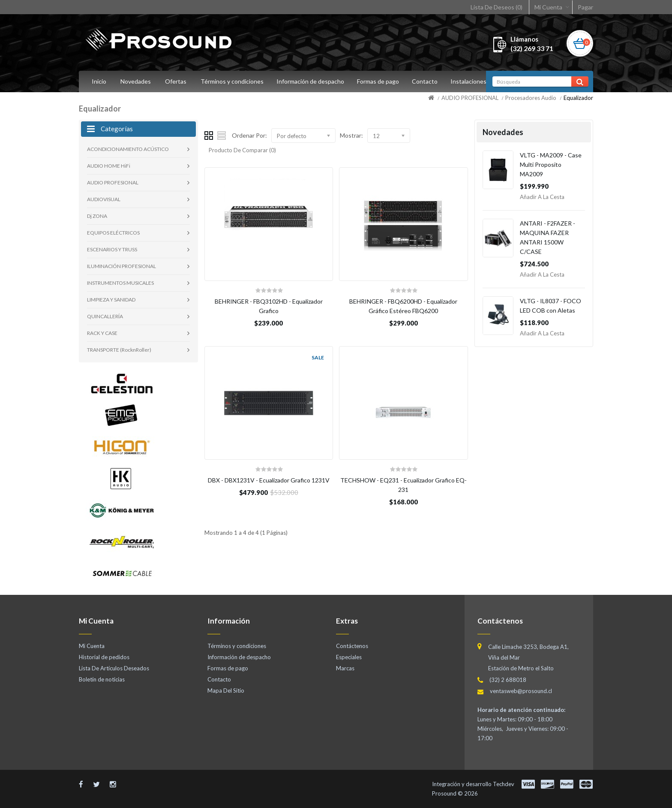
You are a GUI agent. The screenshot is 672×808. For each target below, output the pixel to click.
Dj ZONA (97, 216)
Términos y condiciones (232, 81)
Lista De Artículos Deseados (114, 668)
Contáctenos (352, 646)
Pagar (585, 7)
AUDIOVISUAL (104, 199)
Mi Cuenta (548, 7)
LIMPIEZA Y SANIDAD (111, 300)
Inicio (99, 81)
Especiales (349, 657)
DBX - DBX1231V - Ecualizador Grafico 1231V (269, 480)
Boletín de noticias (102, 679)
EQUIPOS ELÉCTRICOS (113, 233)
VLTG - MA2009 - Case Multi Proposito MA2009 (551, 164)
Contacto (429, 81)
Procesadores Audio (531, 98)
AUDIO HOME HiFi (109, 166)
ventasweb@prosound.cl (521, 691)
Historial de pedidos (104, 657)
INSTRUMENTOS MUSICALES (120, 283)
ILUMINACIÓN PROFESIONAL (121, 266)
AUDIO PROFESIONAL (470, 98)
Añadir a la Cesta (542, 197)
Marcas (345, 668)
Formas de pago (381, 81)
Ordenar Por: (249, 135)
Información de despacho (312, 81)
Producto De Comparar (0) (242, 150)
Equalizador (578, 98)
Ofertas (176, 81)
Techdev (504, 784)
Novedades (136, 81)
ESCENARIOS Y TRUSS (112, 249)
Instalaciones (474, 81)
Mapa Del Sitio (226, 690)
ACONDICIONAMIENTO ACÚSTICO (128, 149)
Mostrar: (351, 135)
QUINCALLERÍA (105, 316)
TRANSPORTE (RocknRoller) (119, 350)
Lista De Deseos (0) (496, 7)
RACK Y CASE (102, 333)
